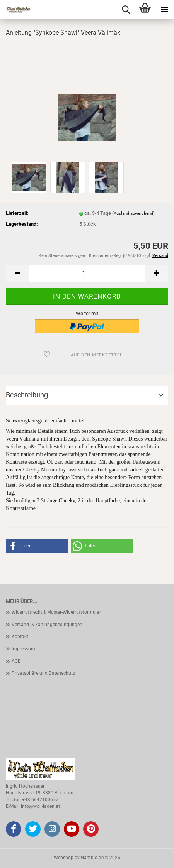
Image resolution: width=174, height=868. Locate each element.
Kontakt (20, 637)
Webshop (64, 858)
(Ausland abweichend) (133, 214)
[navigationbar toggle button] (164, 10)
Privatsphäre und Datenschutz (43, 673)
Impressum (23, 649)
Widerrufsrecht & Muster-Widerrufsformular (56, 612)
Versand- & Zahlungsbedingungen (47, 625)
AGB (16, 661)
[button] (17, 273)
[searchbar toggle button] (126, 10)
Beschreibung (27, 395)
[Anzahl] (87, 273)
